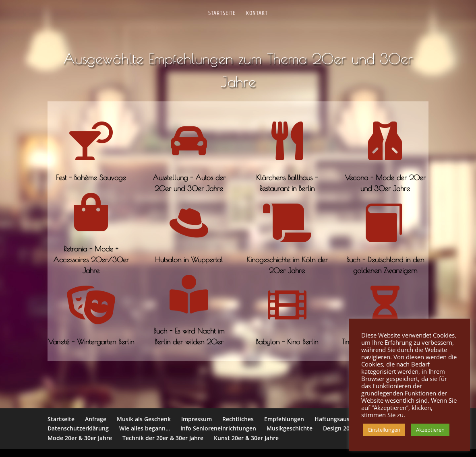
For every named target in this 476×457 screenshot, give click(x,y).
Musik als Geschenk (144, 419)
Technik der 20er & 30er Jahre (163, 438)
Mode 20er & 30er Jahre (80, 438)
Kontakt (257, 13)
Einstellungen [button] (384, 430)
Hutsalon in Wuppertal (189, 260)
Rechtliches (238, 419)
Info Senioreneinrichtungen (218, 428)
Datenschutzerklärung (78, 428)
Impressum (197, 419)
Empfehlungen (284, 419)
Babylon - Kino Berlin (287, 342)
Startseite (222, 13)
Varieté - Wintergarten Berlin (91, 342)
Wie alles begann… (145, 428)
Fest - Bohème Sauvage (91, 178)
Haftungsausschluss (342, 419)
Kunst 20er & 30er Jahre (246, 438)
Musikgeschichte (290, 428)
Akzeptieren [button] (430, 430)
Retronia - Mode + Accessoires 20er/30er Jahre (91, 260)
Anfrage (96, 419)
